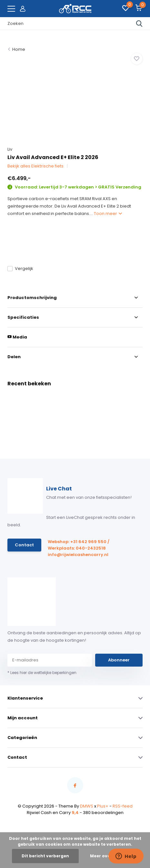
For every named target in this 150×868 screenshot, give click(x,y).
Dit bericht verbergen (45, 856)
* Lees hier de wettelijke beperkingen (42, 673)
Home (19, 49)
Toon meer (108, 214)
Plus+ (103, 806)
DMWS (87, 806)
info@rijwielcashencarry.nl (78, 555)
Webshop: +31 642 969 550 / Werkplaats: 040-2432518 (79, 545)
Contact (24, 545)
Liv (10, 149)
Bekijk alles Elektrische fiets (35, 166)
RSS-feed (123, 806)
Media (17, 337)
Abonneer (119, 660)
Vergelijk (20, 268)
